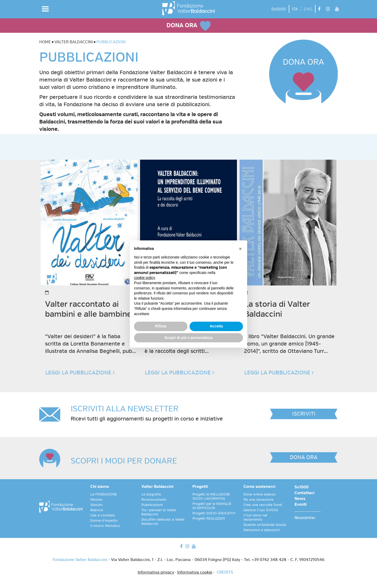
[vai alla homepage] (188, 8)
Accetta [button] (216, 326)
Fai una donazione (258, 500)
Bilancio (97, 510)
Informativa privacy (156, 573)
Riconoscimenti (154, 500)
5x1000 (279, 9)
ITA (295, 9)
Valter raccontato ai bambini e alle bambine (88, 309)
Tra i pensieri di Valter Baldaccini (159, 512)
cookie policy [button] (145, 278)
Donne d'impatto (104, 521)
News (300, 499)
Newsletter (305, 518)
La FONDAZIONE (104, 494)
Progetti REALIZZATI (209, 519)
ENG (308, 9)
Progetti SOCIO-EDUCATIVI (214, 513)
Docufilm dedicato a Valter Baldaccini (163, 522)
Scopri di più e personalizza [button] (188, 338)
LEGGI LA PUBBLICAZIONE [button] (80, 373)
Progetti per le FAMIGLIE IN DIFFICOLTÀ (212, 506)
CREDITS (225, 573)
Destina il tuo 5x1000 (261, 510)
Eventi (301, 505)
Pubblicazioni (152, 505)
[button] (45, 9)
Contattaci (304, 493)
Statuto (96, 505)
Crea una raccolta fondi (263, 505)
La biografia (151, 494)
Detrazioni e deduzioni (262, 530)
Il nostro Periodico (105, 526)
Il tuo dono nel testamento (255, 517)
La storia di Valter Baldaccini (277, 309)
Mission (96, 500)
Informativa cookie (195, 573)
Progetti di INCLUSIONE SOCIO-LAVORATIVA (211, 497)
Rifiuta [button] (161, 326)
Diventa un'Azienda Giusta (265, 525)
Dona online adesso (260, 494)
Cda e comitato (103, 515)
